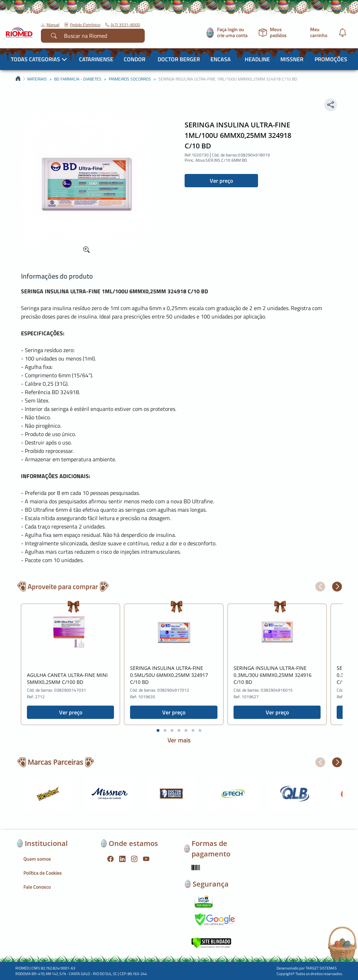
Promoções (331, 59)
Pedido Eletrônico (82, 25)
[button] (320, 587)
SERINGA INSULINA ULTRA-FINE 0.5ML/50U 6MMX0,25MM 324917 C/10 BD (169, 675)
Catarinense (96, 59)
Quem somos (37, 859)
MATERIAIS (37, 79)
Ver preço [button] (221, 181)
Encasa (221, 59)
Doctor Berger (179, 59)
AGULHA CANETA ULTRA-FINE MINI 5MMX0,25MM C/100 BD (67, 678)
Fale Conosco (37, 887)
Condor (135, 59)
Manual (50, 25)
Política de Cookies (43, 873)
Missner (292, 59)
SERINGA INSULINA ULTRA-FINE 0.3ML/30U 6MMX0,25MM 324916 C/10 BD (273, 675)
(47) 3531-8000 (123, 25)
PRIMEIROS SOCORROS (130, 79)
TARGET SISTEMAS (321, 968)
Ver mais (179, 740)
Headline (257, 59)
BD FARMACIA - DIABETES (78, 79)
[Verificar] (211, 942)
